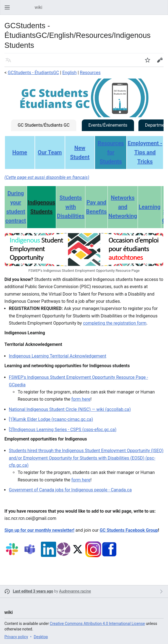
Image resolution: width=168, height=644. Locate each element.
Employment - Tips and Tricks (145, 152)
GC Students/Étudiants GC (44, 125)
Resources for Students (111, 152)
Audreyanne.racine (75, 591)
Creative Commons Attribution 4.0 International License (97, 624)
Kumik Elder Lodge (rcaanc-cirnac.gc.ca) (53, 419)
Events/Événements (108, 125)
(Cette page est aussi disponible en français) (47, 177)
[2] (11, 430)
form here (81, 399)
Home (20, 152)
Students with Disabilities (71, 207)
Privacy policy (16, 637)
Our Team (50, 152)
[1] (11, 419)
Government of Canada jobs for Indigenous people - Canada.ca (70, 490)
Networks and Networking (123, 207)
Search (162, 10)
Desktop (41, 637)
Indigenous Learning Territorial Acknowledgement (57, 356)
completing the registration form (115, 323)
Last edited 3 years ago (33, 591)
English (69, 73)
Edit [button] (161, 63)
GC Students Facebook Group (129, 530)
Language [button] (10, 63)
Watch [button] (149, 63)
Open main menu (9, 10)
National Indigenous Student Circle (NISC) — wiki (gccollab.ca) (70, 409)
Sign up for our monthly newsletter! (39, 530)
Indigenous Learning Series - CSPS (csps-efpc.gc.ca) (65, 430)
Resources (90, 73)
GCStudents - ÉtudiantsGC (33, 73)
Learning (150, 207)
